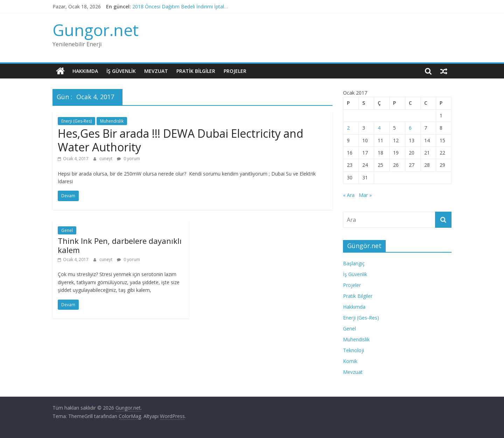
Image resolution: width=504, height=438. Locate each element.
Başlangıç (354, 263)
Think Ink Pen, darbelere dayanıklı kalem (120, 245)
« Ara (349, 195)
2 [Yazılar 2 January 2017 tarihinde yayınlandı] (348, 128)
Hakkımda (85, 71)
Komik (350, 361)
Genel (67, 230)
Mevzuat (156, 71)
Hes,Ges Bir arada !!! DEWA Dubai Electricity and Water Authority (181, 140)
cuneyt (106, 159)
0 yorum (128, 159)
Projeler (235, 71)
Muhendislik (112, 121)
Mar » (365, 195)
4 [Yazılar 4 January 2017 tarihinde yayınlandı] (379, 128)
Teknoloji (353, 350)
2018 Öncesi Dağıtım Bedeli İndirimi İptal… (180, 6)
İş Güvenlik (121, 71)
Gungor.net (96, 30)
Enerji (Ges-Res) (76, 121)
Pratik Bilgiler (196, 71)
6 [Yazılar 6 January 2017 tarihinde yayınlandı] (410, 128)
